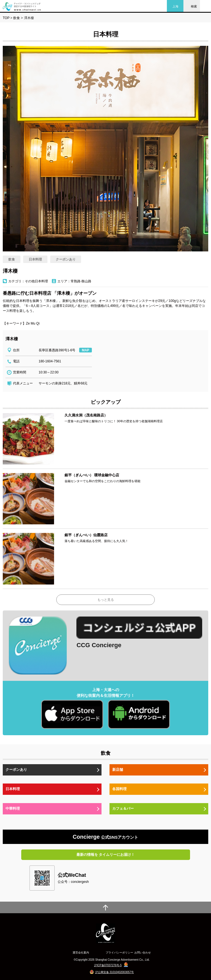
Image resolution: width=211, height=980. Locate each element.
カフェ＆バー (123, 808)
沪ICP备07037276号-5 (108, 965)
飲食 (17, 18)
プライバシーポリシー (119, 953)
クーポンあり (16, 770)
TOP (6, 18)
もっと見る (106, 600)
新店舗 (118, 770)
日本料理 (13, 789)
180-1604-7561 (50, 361)
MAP (86, 350)
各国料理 (119, 789)
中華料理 (13, 808)
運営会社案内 (81, 953)
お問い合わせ (143, 953)
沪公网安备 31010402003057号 (115, 972)
